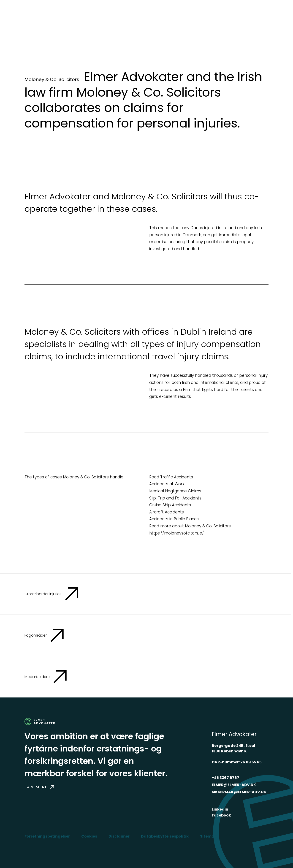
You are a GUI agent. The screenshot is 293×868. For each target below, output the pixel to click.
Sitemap (208, 836)
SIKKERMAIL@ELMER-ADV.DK (239, 792)
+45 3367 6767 (225, 778)
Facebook (221, 815)
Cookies (89, 836)
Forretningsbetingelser (47, 836)
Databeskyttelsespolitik (165, 836)
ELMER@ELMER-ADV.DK (234, 785)
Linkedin (220, 809)
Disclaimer (119, 836)
